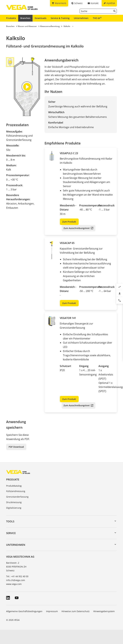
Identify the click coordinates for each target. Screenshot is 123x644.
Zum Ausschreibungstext (77, 228)
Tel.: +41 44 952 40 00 (17, 576)
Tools (10, 521)
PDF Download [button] (16, 447)
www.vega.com (14, 584)
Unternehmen (81, 18)
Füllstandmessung (16, 491)
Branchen (25, 18)
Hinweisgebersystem (104, 611)
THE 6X (97, 18)
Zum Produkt (69, 222)
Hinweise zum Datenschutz (76, 611)
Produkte (11, 18)
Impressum (52, 611)
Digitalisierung (14, 508)
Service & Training (60, 18)
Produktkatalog (14, 486)
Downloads (41, 18)
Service (11, 533)
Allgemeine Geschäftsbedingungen (24, 611)
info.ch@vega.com (16, 580)
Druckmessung (14, 502)
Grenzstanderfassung (17, 497)
